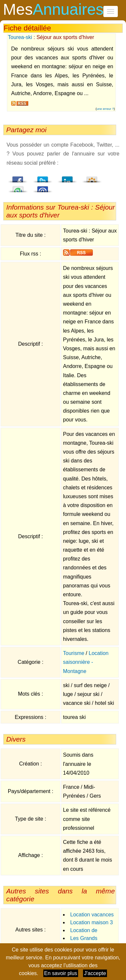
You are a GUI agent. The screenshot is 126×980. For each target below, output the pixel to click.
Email (43, 187)
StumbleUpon (18, 187)
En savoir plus (61, 973)
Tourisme (74, 653)
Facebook (18, 177)
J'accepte (95, 973)
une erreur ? (105, 109)
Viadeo (92, 177)
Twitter (43, 177)
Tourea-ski (20, 37)
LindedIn (67, 177)
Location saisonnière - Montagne (86, 662)
